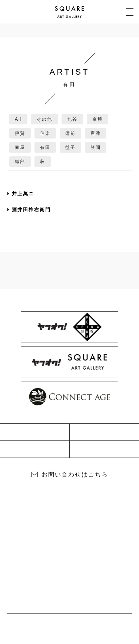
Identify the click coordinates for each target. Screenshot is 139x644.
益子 (70, 147)
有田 (45, 147)
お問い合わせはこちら (75, 474)
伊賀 (20, 133)
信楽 (45, 133)
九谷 (72, 119)
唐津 (96, 133)
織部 (20, 162)
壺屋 (20, 147)
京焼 (97, 119)
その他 (44, 119)
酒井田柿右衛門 (29, 210)
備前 (70, 133)
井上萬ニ (21, 194)
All (18, 119)
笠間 (96, 147)
